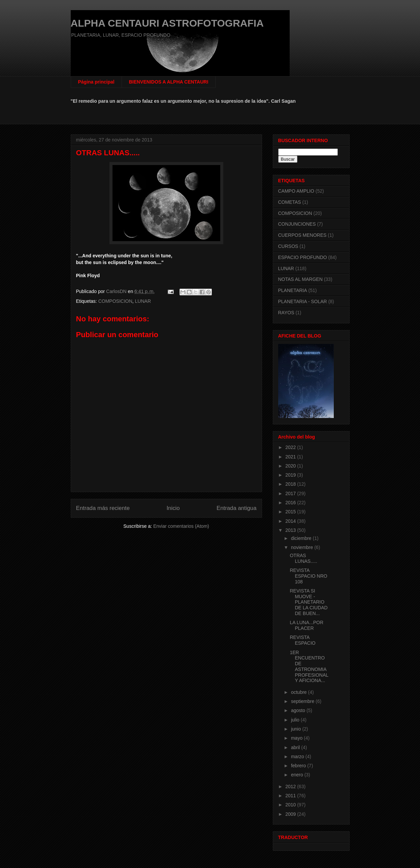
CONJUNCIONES (297, 224)
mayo (297, 738)
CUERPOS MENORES (302, 235)
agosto (299, 710)
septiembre (303, 701)
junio (297, 729)
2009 (291, 814)
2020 (291, 466)
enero (298, 775)
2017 (291, 493)
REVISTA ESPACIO (302, 640)
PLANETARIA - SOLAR (303, 301)
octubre (300, 692)
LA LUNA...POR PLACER (306, 625)
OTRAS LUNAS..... (303, 558)
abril (296, 747)
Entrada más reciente (103, 508)
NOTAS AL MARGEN (300, 279)
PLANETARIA (293, 290)
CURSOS (288, 246)
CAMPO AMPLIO (296, 191)
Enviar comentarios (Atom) (181, 526)
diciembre (302, 538)
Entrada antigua (237, 508)
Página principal (96, 82)
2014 (291, 521)
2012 (291, 786)
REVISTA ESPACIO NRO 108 (308, 576)
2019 (291, 475)
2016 (291, 503)
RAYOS (286, 313)
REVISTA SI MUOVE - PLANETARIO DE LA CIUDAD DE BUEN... (309, 602)
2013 (291, 530)
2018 (291, 484)
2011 (291, 796)
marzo (298, 757)
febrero (299, 766)
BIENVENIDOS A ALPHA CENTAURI (169, 82)
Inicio (173, 508)
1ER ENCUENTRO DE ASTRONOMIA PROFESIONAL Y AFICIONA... (309, 667)
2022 (291, 447)
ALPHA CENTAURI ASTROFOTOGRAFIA (167, 23)
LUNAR (143, 301)
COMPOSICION (115, 301)
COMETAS (290, 202)
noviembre (303, 547)
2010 (291, 805)
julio (296, 720)
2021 (291, 457)
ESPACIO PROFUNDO (303, 257)
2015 (291, 512)
